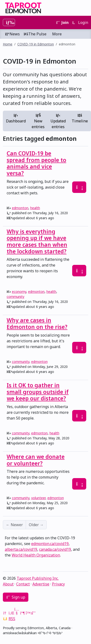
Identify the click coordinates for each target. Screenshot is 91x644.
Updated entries (58, 121)
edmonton (20, 208)
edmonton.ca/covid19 (50, 544)
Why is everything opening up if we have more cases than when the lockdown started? (37, 241)
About (8, 584)
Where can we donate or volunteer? (36, 460)
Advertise (41, 584)
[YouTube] (17, 613)
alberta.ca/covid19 (21, 549)
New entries (38, 121)
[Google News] (5, 613)
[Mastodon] (22, 613)
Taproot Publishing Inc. (38, 578)
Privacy (58, 584)
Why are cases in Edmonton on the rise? (37, 323)
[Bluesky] (28, 613)
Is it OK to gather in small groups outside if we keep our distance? (38, 392)
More (57, 34)
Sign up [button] (16, 597)
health (35, 208)
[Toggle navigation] (9, 22)
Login (80, 22)
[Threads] (34, 613)
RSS (12, 619)
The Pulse (35, 34)
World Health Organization (36, 555)
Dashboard (16, 119)
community (15, 297)
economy (19, 292)
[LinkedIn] (11, 613)
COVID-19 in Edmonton (36, 44)
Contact (23, 584)
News (12, 34)
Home (8, 44)
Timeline (80, 119)
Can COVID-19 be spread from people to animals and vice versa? (36, 163)
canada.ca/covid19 (55, 549)
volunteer (38, 498)
